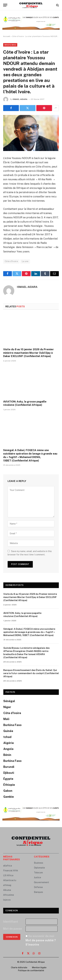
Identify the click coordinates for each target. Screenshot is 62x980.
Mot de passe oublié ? (41, 940)
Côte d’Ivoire (12, 713)
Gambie (9, 797)
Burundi (9, 767)
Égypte (8, 779)
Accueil (7, 36)
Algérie (9, 743)
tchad (7, 737)
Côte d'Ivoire (11, 261)
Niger (7, 707)
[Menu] (5, 5)
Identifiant (11, 922)
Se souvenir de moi (41, 936)
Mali (6, 719)
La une (25, 261)
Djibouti (9, 773)
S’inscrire (32, 945)
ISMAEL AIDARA (20, 99)
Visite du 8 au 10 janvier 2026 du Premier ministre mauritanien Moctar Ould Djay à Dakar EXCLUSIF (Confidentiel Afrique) (28, 353)
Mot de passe (13, 929)
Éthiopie (9, 785)
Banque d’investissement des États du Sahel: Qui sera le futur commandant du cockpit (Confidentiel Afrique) (31, 673)
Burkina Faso (12, 725)
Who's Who (10, 45)
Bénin (7, 755)
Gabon (8, 791)
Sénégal (9, 701)
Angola (8, 749)
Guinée (8, 731)
